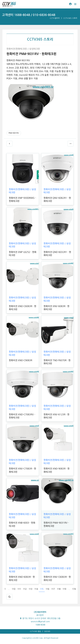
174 (74, 589)
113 (30, 589)
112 (25, 589)
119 (64, 589)
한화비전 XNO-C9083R (21, 360)
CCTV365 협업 (35, 631)
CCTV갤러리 (55, 18)
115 (42, 589)
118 (59, 589)
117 (53, 589)
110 (14, 589)
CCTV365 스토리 (70, 18)
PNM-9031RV (14, 133)
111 (19, 589)
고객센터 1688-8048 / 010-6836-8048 (29, 15)
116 (47, 589)
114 (36, 589)
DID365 (47, 631)
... (9, 589)
